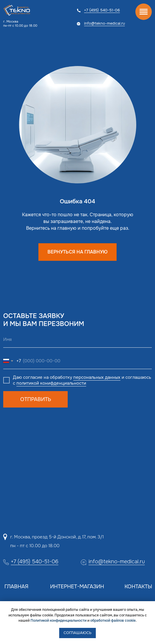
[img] (144, 12)
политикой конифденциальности (51, 383)
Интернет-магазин (77, 586)
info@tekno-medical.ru (104, 23)
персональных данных (97, 377)
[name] (77, 340)
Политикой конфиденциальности (58, 621)
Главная (16, 586)
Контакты (138, 586)
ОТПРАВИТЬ (36, 399)
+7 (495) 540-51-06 (102, 10)
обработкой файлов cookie (113, 621)
